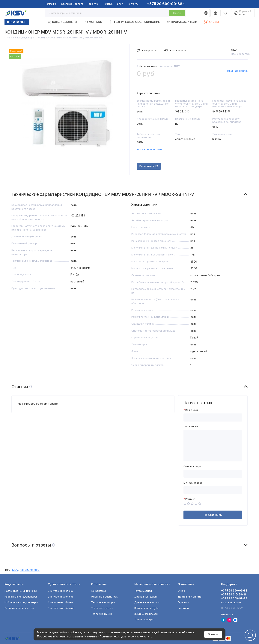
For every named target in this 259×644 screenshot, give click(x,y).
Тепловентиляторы (103, 602)
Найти (177, 13)
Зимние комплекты (146, 614)
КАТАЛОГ (17, 22)
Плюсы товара (192, 466)
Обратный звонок (231, 602)
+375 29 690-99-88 (166, 4)
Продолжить (213, 515)
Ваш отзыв (192, 426)
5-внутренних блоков (61, 608)
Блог (120, 4)
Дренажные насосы (147, 602)
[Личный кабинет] (206, 13)
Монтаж (93, 22)
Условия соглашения (69, 636)
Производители (182, 22)
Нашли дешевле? (237, 71)
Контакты (133, 4)
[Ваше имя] (213, 417)
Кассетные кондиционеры (21, 597)
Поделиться (149, 166)
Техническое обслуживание (134, 22)
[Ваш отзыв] (213, 446)
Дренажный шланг (146, 597)
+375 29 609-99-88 (234, 598)
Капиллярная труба (146, 608)
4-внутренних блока (60, 602)
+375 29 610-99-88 (234, 594)
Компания (51, 4)
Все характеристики (149, 149)
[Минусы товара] (213, 490)
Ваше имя (192, 410)
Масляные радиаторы (105, 597)
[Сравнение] (215, 13)
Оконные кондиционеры (19, 608)
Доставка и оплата (72, 4)
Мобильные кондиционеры (21, 602)
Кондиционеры (62, 22)
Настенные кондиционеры (21, 591)
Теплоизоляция (144, 619)
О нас (181, 591)
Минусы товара (193, 483)
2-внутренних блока (60, 591)
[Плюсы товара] (213, 474)
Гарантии (93, 4)
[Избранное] (225, 13)
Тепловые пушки (101, 614)
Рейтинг (190, 499)
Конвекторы (98, 591)
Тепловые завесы (102, 608)
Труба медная (143, 591)
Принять (213, 634)
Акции (211, 22)
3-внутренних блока (60, 597)
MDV (234, 50)
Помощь (108, 4)
